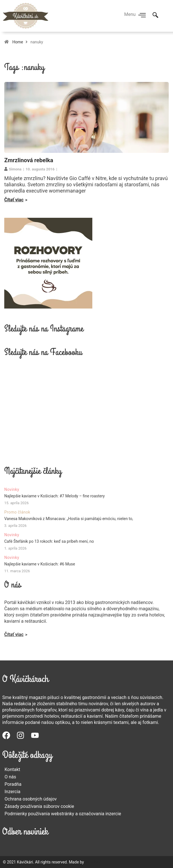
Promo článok (17, 512)
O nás (10, 777)
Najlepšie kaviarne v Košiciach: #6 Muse (40, 564)
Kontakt (12, 769)
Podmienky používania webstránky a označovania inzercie (63, 814)
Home (18, 42)
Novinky (12, 489)
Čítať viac (14, 200)
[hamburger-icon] (142, 16)
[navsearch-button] (155, 16)
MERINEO (93, 862)
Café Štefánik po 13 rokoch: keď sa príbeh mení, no (49, 541)
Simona (15, 169)
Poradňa (13, 784)
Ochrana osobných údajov (31, 799)
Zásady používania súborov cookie (39, 806)
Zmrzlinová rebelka (29, 160)
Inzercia (12, 792)
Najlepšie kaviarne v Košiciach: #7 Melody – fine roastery (55, 496)
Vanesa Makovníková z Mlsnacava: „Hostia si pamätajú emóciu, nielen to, (69, 519)
